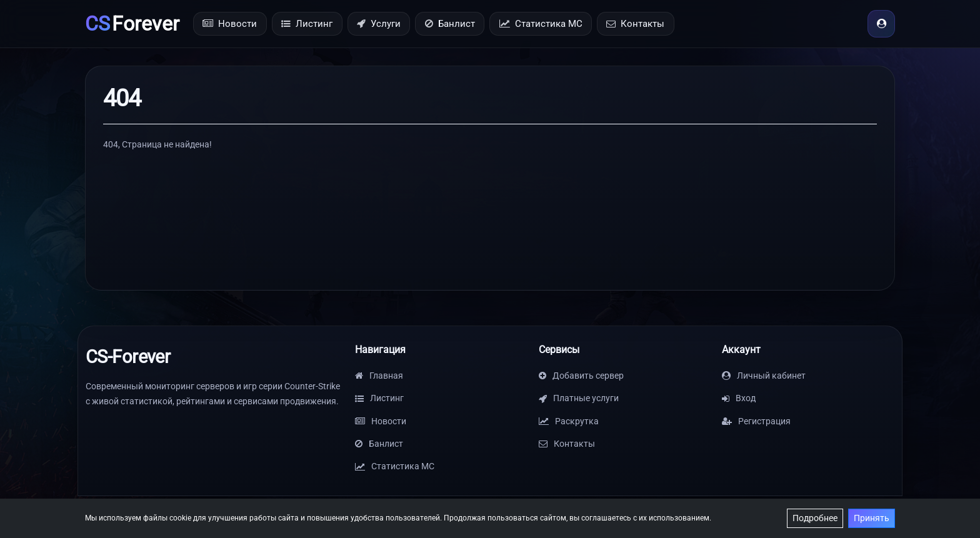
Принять (872, 518)
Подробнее (815, 518)
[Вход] (881, 24)
